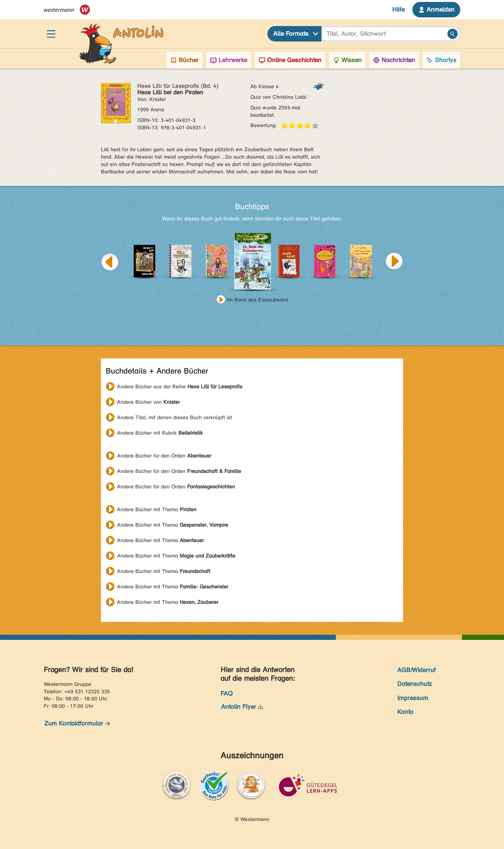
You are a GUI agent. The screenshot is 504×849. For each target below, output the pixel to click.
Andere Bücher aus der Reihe (180, 387)
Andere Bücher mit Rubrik (160, 433)
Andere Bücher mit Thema (157, 509)
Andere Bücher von (148, 402)
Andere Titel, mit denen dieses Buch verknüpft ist (175, 417)
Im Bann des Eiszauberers (258, 300)
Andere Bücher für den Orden (164, 456)
